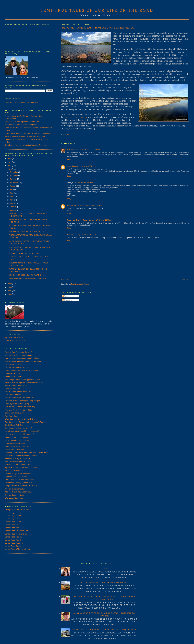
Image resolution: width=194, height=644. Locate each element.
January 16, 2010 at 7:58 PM (89, 150)
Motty (69, 166)
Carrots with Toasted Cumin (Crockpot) (20, 407)
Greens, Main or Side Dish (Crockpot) (19, 434)
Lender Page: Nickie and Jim (16, 534)
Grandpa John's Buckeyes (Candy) (18, 428)
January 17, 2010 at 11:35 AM (101, 220)
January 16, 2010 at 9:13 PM (83, 166)
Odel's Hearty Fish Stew (14, 425)
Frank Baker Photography (15, 341)
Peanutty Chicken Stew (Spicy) (17, 404)
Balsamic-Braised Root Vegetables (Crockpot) (23, 401)
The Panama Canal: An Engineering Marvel (22, 125)
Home (125, 279)
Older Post (185, 279)
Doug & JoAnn (73, 205)
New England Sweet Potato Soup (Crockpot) (22, 358)
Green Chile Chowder (13, 364)
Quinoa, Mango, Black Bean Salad (18, 474)
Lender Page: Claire (13, 519)
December (14, 172)
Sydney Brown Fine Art (14, 337)
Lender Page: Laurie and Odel (17, 531)
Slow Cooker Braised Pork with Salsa (19, 398)
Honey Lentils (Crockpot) (15, 376)
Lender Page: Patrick (13, 540)
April (12, 200)
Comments (67, 300)
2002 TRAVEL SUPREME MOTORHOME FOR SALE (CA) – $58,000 (105, 630)
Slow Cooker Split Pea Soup (16, 386)
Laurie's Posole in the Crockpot (17, 367)
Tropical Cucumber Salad (15, 489)
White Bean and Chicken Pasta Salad (19, 480)
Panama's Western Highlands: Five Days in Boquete (25, 136)
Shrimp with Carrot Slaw (14, 413)
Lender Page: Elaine (13, 522)
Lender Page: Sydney (13, 546)
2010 (10, 169)
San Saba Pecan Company (75, 117)
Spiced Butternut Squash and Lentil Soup (21, 468)
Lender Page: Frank (13, 525)
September (14, 183)
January (13, 210)
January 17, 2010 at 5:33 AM (90, 205)
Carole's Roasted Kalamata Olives (18, 465)
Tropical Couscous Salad (15, 495)
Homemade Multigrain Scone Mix (18, 459)
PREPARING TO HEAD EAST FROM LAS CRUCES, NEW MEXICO (97, 28)
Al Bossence (72, 150)
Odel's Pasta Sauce (13, 389)
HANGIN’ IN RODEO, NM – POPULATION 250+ (28, 275)
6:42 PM (66, 134)
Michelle (70, 235)
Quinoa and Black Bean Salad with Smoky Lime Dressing (27, 452)
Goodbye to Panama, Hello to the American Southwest (26, 145)
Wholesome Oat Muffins (14, 498)
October (13, 179)
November (14, 176)
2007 (10, 291)
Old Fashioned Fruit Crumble (16, 477)
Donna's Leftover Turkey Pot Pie (17, 437)
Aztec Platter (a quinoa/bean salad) (19, 492)
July (12, 189)
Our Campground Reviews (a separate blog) (22, 102)
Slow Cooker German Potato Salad (19, 392)
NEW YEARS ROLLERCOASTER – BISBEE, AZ (28, 278)
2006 (10, 294)
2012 (10, 162)
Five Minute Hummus (13, 395)
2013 (10, 159)
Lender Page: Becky (13, 516)
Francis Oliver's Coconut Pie (16, 443)
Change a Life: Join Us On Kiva (17, 510)
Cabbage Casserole (13, 373)
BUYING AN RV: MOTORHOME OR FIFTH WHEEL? (105, 583)
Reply (69, 159)
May (12, 196)
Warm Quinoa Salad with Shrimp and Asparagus (24, 361)
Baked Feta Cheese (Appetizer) (17, 446)
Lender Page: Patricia (13, 537)
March (12, 203)
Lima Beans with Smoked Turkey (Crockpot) (22, 431)
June (12, 193)
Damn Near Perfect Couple (78, 220)
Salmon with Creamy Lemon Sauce (19, 483)
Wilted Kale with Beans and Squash (19, 355)
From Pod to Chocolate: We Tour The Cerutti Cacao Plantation (29, 133)
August (13, 186)
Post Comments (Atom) (80, 284)
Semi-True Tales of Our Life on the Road (97, 10)
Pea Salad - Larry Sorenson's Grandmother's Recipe (25, 422)
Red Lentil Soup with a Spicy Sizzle (19, 410)
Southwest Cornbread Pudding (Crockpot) (21, 455)
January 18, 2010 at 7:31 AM (85, 235)
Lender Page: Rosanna (14, 543)
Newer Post (65, 279)
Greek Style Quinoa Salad (15, 449)
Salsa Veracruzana (12, 471)
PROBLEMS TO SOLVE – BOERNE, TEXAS (27, 232)
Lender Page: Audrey (13, 513)
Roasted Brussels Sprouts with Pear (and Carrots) (24, 383)
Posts (65, 296)
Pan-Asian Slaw (11, 416)
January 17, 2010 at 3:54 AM (88, 183)
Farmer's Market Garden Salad (17, 440)
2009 (10, 284)
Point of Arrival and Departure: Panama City (22, 122)
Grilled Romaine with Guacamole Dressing (21, 370)
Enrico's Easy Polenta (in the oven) (18, 352)
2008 (10, 287)
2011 (10, 166)
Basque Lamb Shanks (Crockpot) (18, 461)
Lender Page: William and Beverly (18, 549)
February (13, 207)
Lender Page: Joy (12, 528)
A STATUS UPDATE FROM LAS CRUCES (26, 253)
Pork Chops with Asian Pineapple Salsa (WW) (23, 380)
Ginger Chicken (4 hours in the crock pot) (21, 486)
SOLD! (105, 569)
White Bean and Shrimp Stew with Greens (21, 419)
